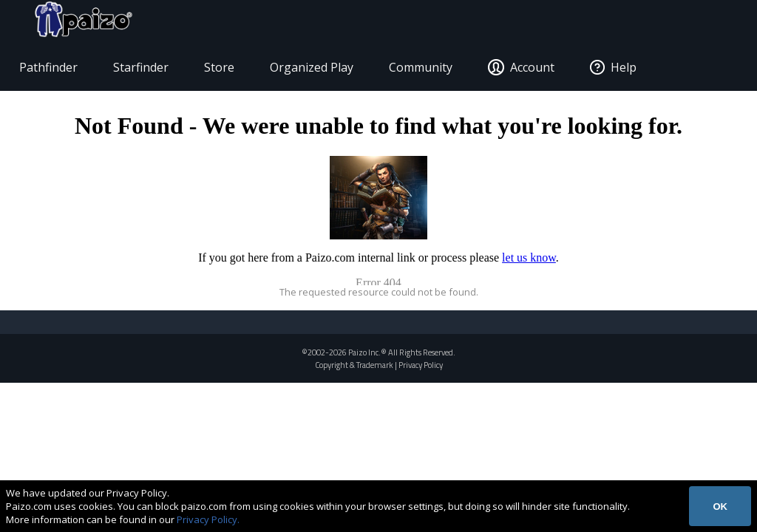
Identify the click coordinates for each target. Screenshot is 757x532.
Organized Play (319, 71)
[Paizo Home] (692, 24)
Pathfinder (56, 71)
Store (227, 71)
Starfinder (148, 71)
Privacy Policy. (208, 519)
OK (720, 507)
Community (428, 71)
